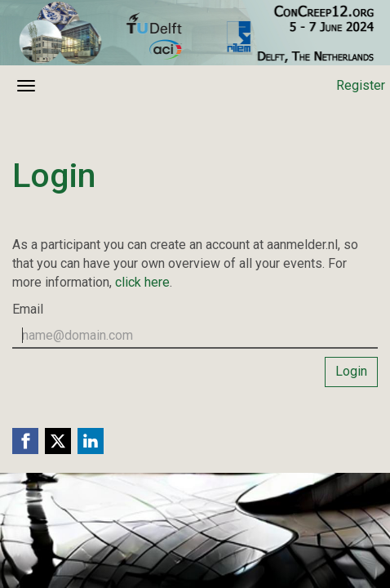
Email (28, 309)
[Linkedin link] (91, 441)
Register (361, 85)
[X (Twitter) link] (58, 441)
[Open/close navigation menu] (26, 86)
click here (142, 282)
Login (351, 371)
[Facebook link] (25, 441)
